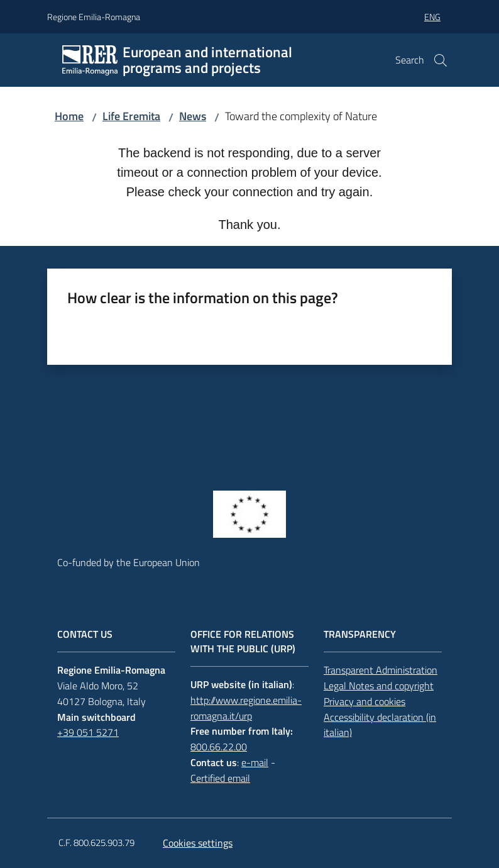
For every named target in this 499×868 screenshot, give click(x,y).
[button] (441, 60)
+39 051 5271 (88, 732)
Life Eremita (131, 116)
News (193, 116)
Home (69, 116)
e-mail (255, 762)
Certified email (220, 778)
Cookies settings (198, 843)
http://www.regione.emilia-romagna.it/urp (246, 708)
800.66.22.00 (219, 747)
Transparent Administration (381, 670)
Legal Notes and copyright (379, 686)
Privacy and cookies (365, 701)
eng (432, 17)
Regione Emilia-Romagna (94, 17)
